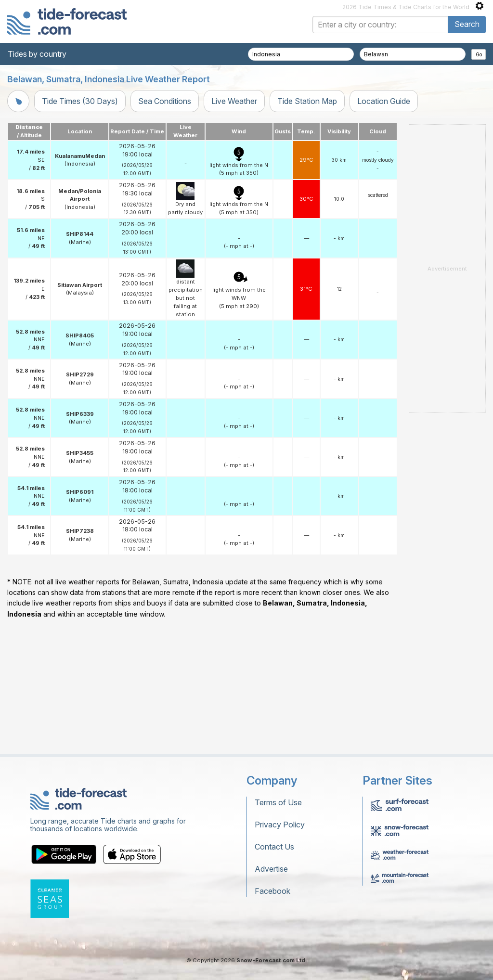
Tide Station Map (307, 101)
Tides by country (37, 54)
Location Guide (384, 101)
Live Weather (234, 101)
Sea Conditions (165, 101)
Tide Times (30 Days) (80, 101)
